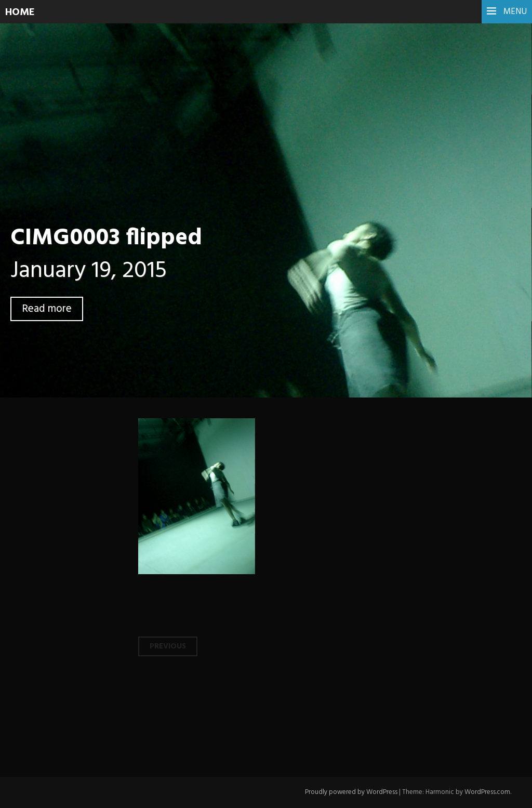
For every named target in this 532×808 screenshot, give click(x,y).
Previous (168, 646)
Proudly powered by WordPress (351, 792)
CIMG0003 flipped (106, 239)
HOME (20, 12)
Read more (47, 309)
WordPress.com (487, 792)
